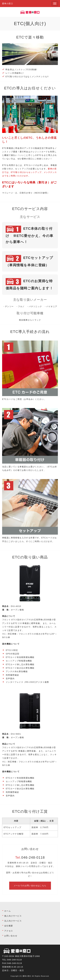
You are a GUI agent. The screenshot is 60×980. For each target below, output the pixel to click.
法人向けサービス (13, 921)
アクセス (9, 931)
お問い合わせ (11, 936)
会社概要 (9, 926)
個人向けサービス (13, 916)
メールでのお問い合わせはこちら (30, 886)
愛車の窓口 (8, 4)
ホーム (7, 911)
